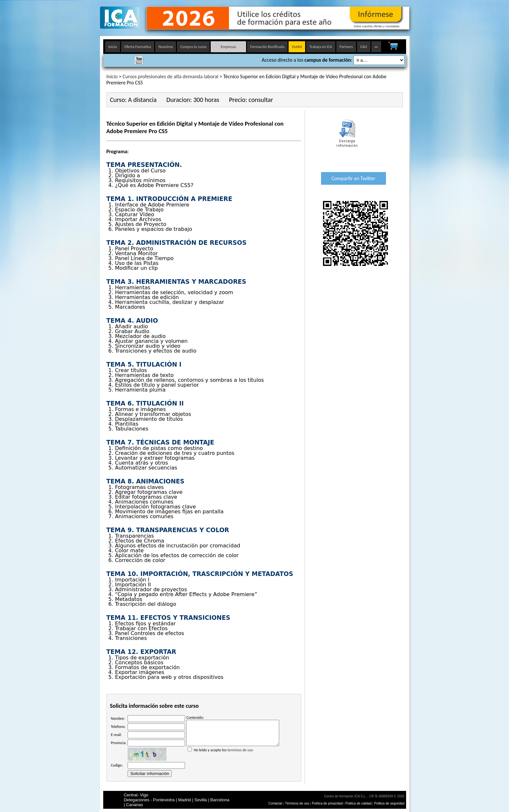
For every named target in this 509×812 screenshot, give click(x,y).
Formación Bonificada (267, 47)
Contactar (275, 803)
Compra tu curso (193, 47)
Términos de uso (297, 803)
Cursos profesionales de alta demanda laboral (171, 76)
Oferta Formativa (138, 47)
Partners (346, 47)
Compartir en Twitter (353, 178)
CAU (364, 47)
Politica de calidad (359, 803)
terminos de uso (240, 755)
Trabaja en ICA (321, 47)
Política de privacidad (328, 803)
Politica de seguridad (389, 803)
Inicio (113, 47)
